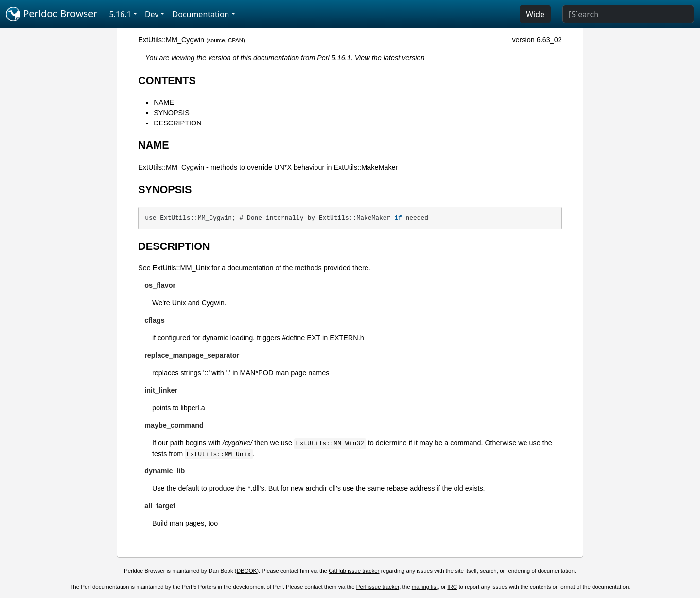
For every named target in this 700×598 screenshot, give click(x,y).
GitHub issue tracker (354, 571)
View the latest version (390, 58)
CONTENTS (167, 80)
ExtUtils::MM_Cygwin (171, 40)
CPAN (236, 40)
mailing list (425, 587)
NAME (164, 102)
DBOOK (247, 571)
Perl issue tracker (378, 587)
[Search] (628, 14)
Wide (535, 14)
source (217, 40)
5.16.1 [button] (120, 14)
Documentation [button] (201, 14)
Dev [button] (152, 14)
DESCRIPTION (177, 123)
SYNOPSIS (172, 113)
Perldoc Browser (52, 14)
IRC (452, 587)
